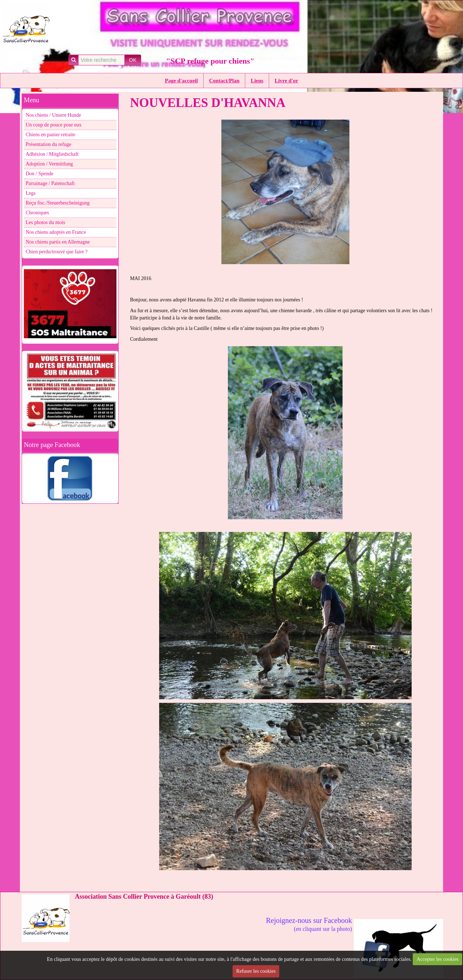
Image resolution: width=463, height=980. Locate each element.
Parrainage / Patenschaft (50, 183)
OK (133, 60)
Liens (257, 81)
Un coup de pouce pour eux (54, 125)
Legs (31, 193)
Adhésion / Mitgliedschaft (52, 154)
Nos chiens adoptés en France (56, 232)
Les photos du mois (45, 222)
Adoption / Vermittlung (49, 164)
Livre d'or (286, 81)
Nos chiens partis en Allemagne (58, 242)
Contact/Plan (224, 81)
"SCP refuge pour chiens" (210, 61)
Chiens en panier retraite (50, 135)
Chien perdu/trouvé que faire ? (57, 252)
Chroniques (37, 213)
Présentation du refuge (48, 144)
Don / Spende (39, 174)
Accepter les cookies (438, 959)
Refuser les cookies (256, 971)
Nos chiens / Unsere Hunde (53, 115)
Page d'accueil (181, 81)
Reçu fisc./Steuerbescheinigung (58, 203)
